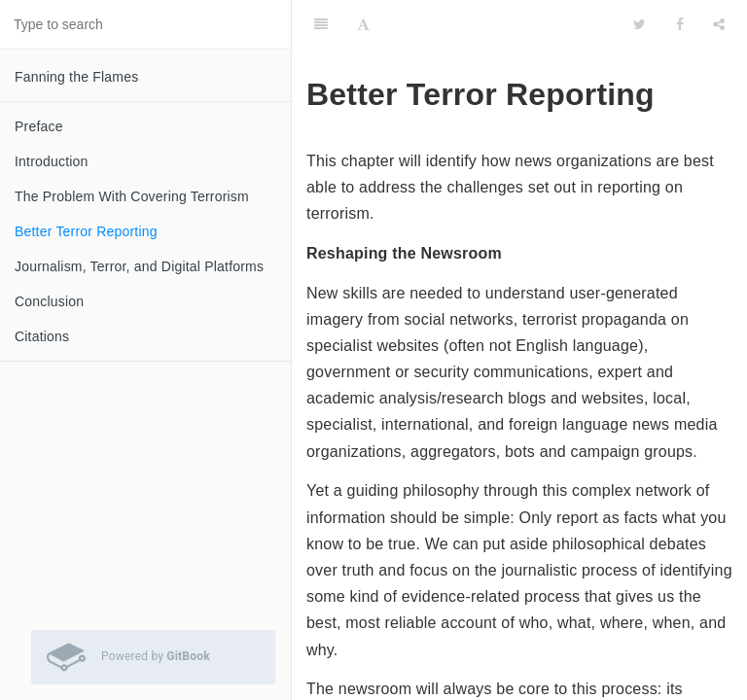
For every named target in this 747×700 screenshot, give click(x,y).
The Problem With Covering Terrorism (132, 196)
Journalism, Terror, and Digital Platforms (139, 266)
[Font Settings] (363, 24)
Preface (39, 126)
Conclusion (49, 301)
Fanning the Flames (76, 77)
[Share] (719, 24)
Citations (42, 336)
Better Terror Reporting (86, 231)
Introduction (52, 161)
